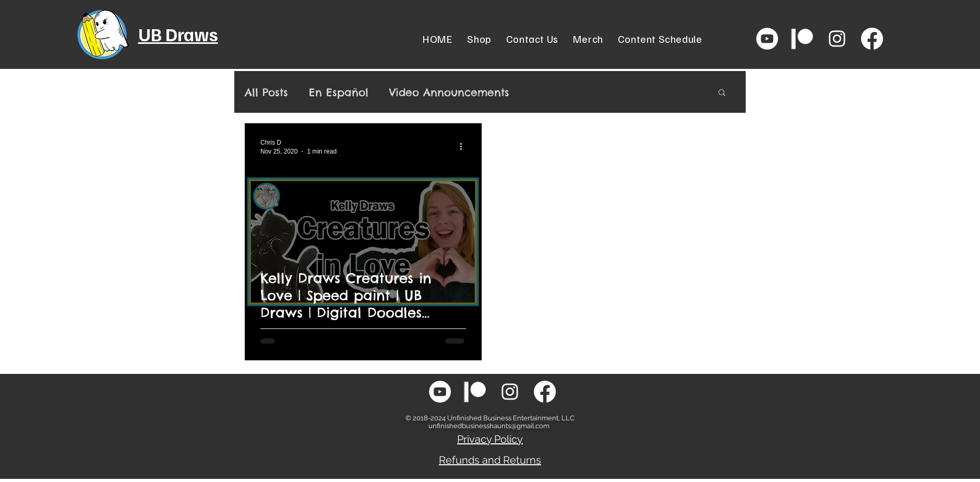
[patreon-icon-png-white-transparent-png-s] (802, 39)
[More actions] (464, 146)
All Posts (266, 92)
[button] (722, 93)
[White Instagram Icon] (837, 39)
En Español (339, 92)
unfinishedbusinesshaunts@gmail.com (489, 426)
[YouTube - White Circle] (767, 39)
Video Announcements (449, 92)
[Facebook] (872, 39)
